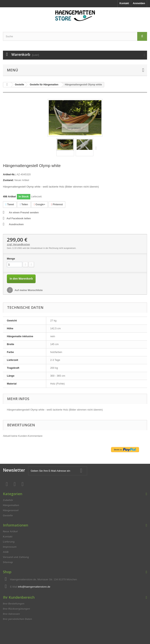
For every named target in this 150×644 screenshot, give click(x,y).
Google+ (40, 204)
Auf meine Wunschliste (28, 290)
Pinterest (57, 204)
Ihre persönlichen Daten (17, 619)
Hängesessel (11, 510)
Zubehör (8, 500)
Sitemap (8, 562)
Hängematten (11, 505)
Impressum (10, 547)
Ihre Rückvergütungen (17, 609)
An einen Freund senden (24, 212)
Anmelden (139, 3)
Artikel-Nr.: (9, 174)
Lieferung (9, 542)
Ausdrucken (16, 224)
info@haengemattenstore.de (34, 587)
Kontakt (124, 3)
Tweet (10, 204)
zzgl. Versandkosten (18, 244)
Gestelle (8, 516)
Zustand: (8, 180)
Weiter (97, 148)
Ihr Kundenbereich (19, 597)
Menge (11, 259)
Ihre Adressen (11, 614)
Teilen (24, 204)
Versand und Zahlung (16, 557)
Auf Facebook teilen (19, 218)
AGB (6, 552)
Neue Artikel (10, 532)
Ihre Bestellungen (14, 604)
